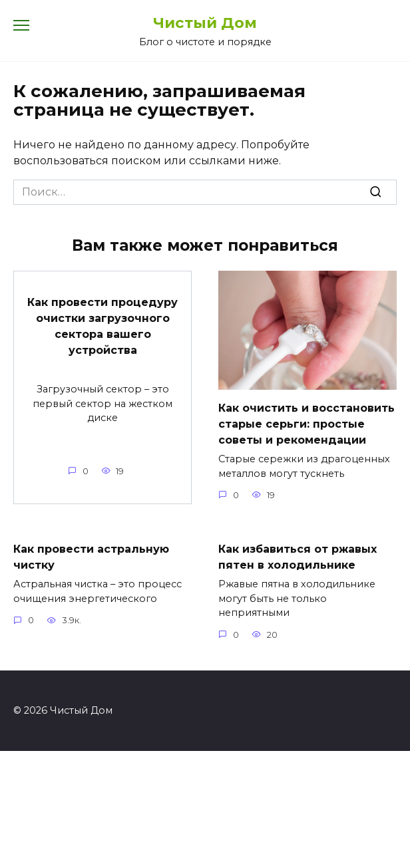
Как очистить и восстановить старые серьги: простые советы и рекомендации (307, 424)
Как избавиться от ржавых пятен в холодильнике (298, 557)
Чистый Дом (205, 23)
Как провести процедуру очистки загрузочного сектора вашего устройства (102, 326)
